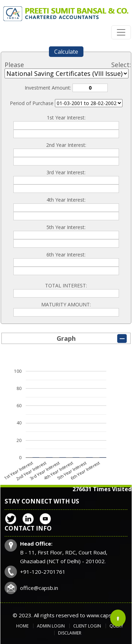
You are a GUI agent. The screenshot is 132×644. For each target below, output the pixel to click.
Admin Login (51, 626)
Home (22, 626)
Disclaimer (70, 633)
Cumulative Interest (89, 103)
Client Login (87, 626)
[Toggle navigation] (121, 32)
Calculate (66, 52)
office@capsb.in (39, 588)
